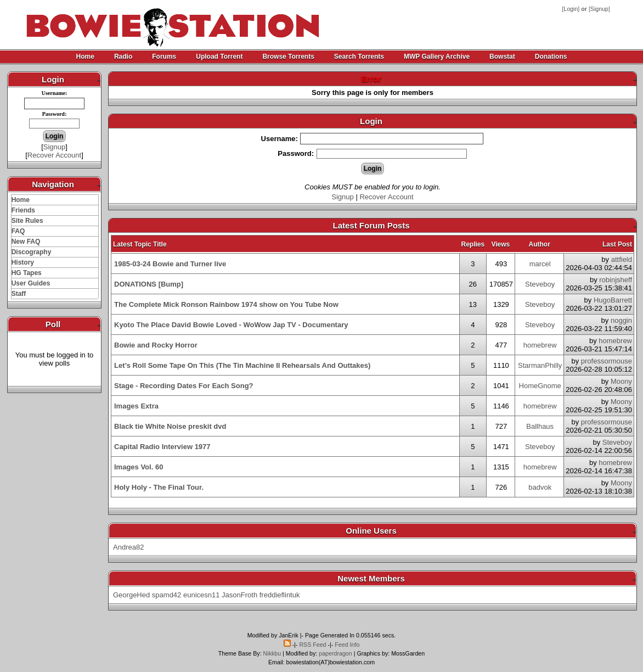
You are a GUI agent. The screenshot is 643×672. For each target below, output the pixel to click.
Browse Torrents (288, 57)
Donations (551, 57)
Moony (621, 381)
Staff (19, 294)
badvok (540, 487)
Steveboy (540, 284)
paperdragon (335, 653)
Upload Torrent (219, 57)
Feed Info (347, 645)
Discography (32, 252)
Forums (164, 57)
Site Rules (27, 221)
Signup (599, 9)
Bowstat (502, 57)
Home (85, 57)
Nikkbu (272, 653)
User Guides (31, 283)
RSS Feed (312, 645)
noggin (621, 320)
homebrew (540, 345)
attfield (622, 259)
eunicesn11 (202, 595)
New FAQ (26, 242)
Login (571, 9)
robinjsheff (616, 280)
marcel (540, 264)
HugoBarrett (613, 300)
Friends (23, 210)
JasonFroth (239, 595)
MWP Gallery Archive (437, 57)
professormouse (607, 361)
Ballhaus (540, 426)
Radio (123, 57)
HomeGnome (540, 386)
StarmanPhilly (540, 365)
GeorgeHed (131, 595)
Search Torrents (359, 57)
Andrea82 (128, 547)
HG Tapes (27, 273)
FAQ (18, 231)
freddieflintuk (280, 595)
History (23, 262)
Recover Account (54, 155)
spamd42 (167, 595)
